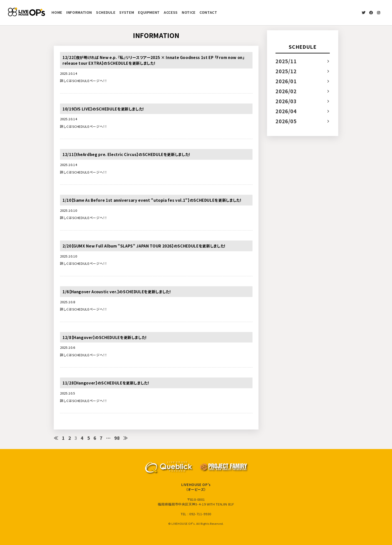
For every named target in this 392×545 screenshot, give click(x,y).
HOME (57, 12)
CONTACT (208, 12)
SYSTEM (127, 12)
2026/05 (286, 121)
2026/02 (286, 91)
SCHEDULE (106, 12)
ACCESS (171, 12)
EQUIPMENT (149, 12)
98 (117, 438)
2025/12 (286, 71)
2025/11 (286, 61)
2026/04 (286, 111)
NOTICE (189, 12)
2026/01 (286, 81)
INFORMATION (79, 12)
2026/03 (286, 101)
